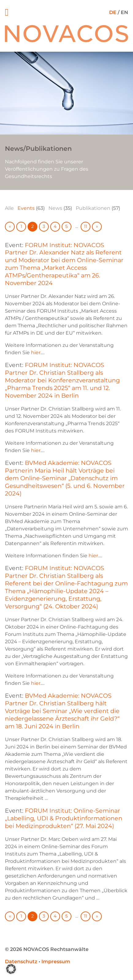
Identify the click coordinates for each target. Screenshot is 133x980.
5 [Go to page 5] (66, 226)
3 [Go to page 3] (44, 226)
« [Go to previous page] (10, 226)
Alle (9, 208)
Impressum (56, 961)
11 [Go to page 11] (85, 226)
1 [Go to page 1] (21, 226)
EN (124, 12)
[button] (11, 969)
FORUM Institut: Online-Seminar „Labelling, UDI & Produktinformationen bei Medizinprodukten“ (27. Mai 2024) (64, 818)
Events (26, 208)
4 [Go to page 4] (55, 226)
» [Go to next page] (97, 226)
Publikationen (93, 208)
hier (36, 353)
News (55, 208)
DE (113, 12)
